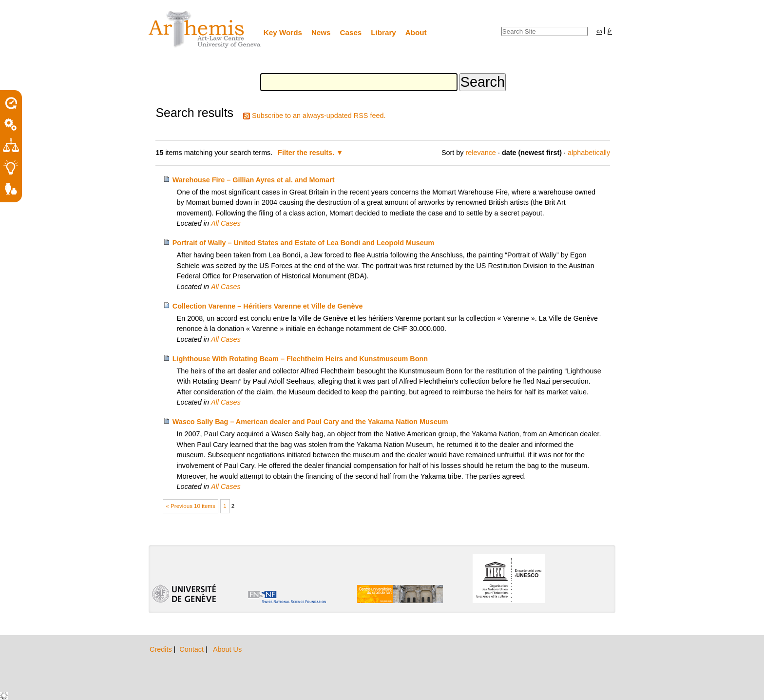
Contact (192, 649)
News (321, 32)
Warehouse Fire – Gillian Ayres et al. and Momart (254, 180)
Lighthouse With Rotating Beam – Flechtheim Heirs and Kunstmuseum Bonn (300, 359)
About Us (227, 649)
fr (610, 31)
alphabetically (589, 153)
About (416, 32)
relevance (480, 153)
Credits (162, 649)
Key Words (283, 32)
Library (383, 32)
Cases (351, 32)
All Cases (226, 223)
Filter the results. (307, 153)
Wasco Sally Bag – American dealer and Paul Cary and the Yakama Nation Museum (310, 422)
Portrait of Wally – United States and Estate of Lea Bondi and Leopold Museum (304, 243)
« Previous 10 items (191, 506)
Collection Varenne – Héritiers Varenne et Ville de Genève (268, 306)
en (599, 31)
